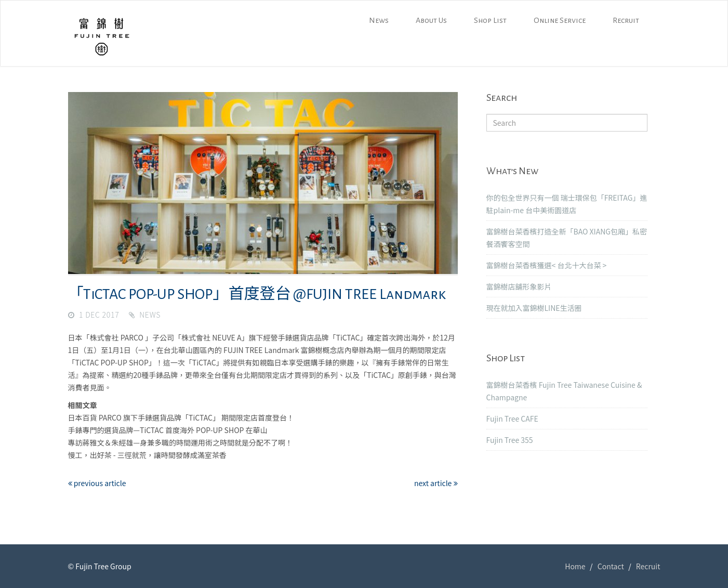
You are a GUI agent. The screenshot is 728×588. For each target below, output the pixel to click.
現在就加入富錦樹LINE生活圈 (534, 308)
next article (436, 483)
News (379, 20)
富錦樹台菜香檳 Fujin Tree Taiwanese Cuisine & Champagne (564, 391)
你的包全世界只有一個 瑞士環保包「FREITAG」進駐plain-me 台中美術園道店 (567, 204)
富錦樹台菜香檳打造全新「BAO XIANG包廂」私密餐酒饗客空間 (567, 238)
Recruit (626, 20)
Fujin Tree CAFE (512, 419)
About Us (431, 20)
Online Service (560, 20)
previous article (97, 483)
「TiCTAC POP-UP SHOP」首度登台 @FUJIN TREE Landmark (257, 294)
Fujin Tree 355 (510, 440)
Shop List (490, 20)
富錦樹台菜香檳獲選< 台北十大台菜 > (547, 265)
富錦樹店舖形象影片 (519, 286)
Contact (611, 566)
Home (575, 566)
